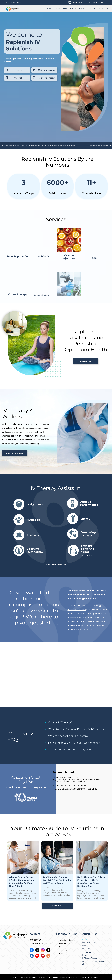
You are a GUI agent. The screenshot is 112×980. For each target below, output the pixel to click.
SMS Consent (64, 950)
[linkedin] (32, 956)
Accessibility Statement (68, 940)
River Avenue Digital (83, 976)
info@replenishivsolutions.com (41, 943)
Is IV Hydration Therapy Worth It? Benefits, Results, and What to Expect (57, 906)
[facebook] (32, 950)
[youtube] (37, 956)
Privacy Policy (64, 943)
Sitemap (62, 954)
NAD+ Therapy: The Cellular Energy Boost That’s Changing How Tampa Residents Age (91, 907)
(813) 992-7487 (35, 940)
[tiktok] (48, 950)
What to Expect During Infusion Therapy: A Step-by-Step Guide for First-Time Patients (22, 907)
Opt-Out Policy (65, 947)
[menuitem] (50, 8)
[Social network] (48, 956)
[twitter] (37, 950)
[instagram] (43, 950)
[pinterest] (43, 956)
